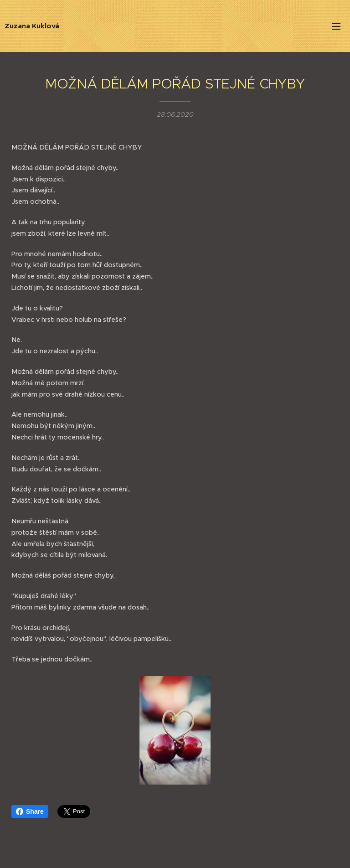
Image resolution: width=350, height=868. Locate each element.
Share (30, 811)
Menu (336, 26)
